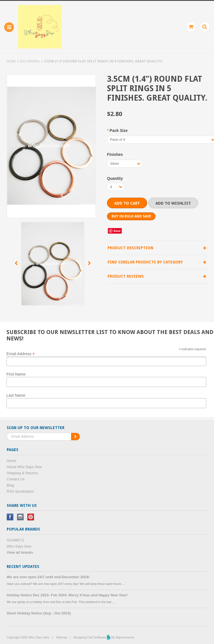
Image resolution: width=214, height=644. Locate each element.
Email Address (21, 354)
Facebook (10, 517)
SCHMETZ (15, 540)
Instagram (20, 517)
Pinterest (31, 517)
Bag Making (30, 61)
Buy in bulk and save (131, 216)
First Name (16, 374)
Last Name (16, 395)
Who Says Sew (19, 546)
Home (11, 61)
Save (117, 231)
